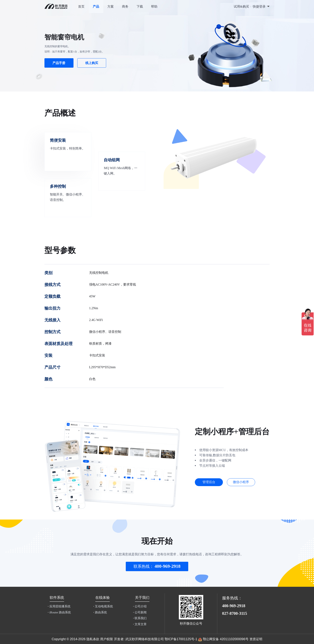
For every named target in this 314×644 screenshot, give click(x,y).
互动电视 (103, 606)
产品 (96, 7)
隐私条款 (93, 639)
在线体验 (103, 598)
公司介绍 (140, 606)
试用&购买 (241, 7)
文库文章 (140, 624)
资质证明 (256, 639)
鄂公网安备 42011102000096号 (226, 639)
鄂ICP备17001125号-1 (181, 639)
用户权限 (107, 639)
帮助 (154, 7)
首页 (81, 7)
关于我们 (142, 598)
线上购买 (92, 63)
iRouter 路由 (59, 612)
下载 (140, 7)
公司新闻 (140, 612)
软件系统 (57, 598)
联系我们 (140, 618)
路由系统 (100, 612)
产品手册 (59, 63)
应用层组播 (59, 606)
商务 (125, 7)
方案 (111, 7)
